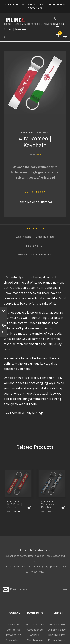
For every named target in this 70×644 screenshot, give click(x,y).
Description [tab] (35, 229)
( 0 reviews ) (42, 133)
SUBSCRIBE (63, 590)
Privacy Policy (37, 572)
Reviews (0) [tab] (35, 246)
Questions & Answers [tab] (35, 255)
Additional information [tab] (35, 237)
